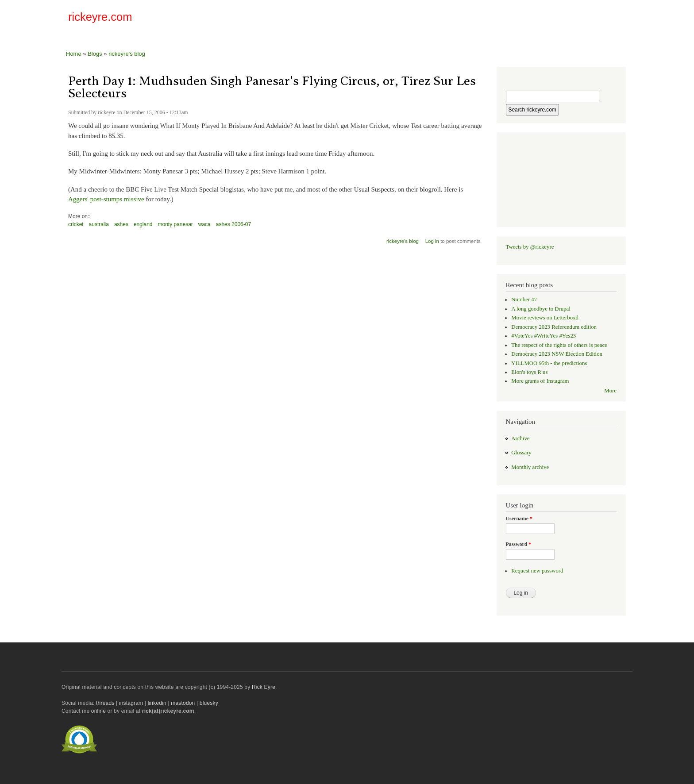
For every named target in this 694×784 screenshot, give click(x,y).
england (143, 224)
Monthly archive (530, 467)
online (98, 711)
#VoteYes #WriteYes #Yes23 (544, 336)
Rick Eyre (264, 687)
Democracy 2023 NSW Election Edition (557, 354)
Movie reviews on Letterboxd (545, 318)
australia (99, 224)
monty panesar (175, 224)
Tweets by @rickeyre (530, 247)
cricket (76, 224)
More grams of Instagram (540, 381)
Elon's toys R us (529, 372)
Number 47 (524, 300)
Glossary (521, 453)
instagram (131, 703)
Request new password (537, 571)
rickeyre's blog (127, 54)
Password (519, 544)
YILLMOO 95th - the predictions (549, 363)
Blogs (95, 54)
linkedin (157, 703)
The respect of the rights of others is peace (559, 345)
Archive (520, 438)
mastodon (183, 703)
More (610, 391)
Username (519, 519)
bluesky (209, 703)
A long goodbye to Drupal (541, 309)
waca (204, 224)
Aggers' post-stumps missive (106, 199)
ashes (121, 224)
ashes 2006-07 (233, 224)
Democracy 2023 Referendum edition (554, 327)
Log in (432, 241)
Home (74, 54)
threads (105, 703)
